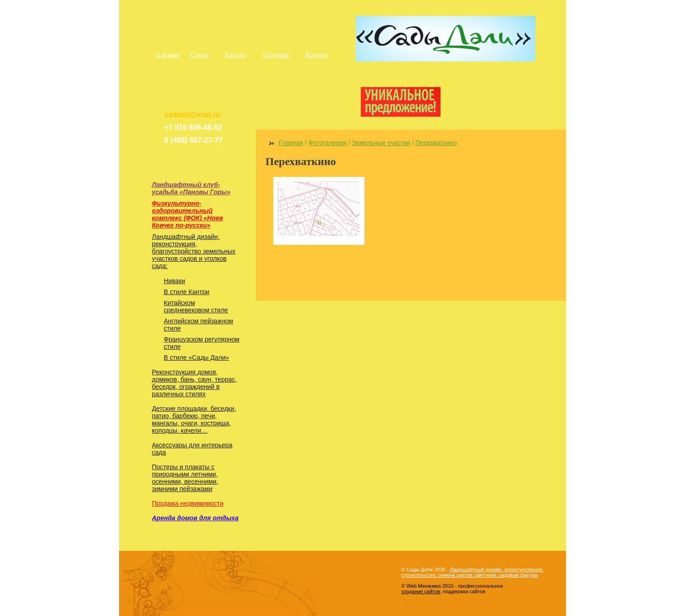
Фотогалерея (327, 143)
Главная (291, 143)
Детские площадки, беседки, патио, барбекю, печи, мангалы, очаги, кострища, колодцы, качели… (194, 419)
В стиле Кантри (187, 292)
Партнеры (276, 55)
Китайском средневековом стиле (196, 306)
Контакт (317, 55)
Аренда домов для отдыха (195, 518)
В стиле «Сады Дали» (196, 357)
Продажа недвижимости (188, 503)
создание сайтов (421, 591)
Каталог (236, 55)
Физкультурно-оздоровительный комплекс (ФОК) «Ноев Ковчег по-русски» (187, 214)
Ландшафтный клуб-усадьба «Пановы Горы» (191, 188)
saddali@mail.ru (192, 115)
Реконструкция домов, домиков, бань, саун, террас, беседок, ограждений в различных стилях (194, 383)
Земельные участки (381, 143)
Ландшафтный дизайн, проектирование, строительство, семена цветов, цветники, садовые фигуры (472, 572)
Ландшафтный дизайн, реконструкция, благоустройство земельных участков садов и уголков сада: (194, 251)
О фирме (167, 55)
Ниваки (174, 281)
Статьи (200, 55)
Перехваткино (436, 143)
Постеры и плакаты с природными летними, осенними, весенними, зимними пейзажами (185, 478)
